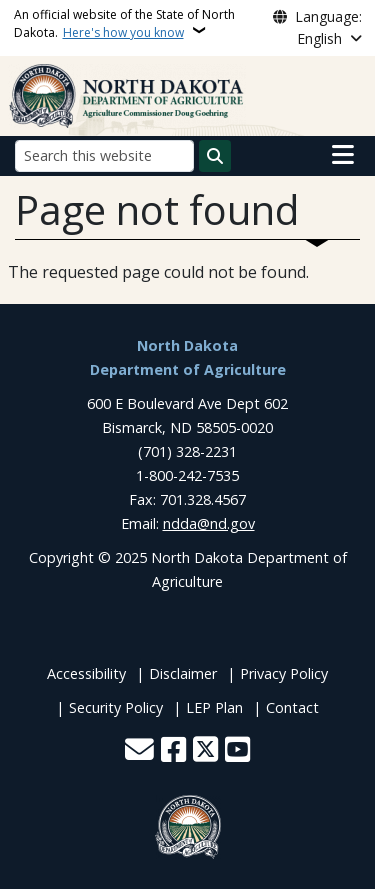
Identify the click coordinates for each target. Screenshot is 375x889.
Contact (292, 707)
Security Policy (116, 707)
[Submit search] (215, 156)
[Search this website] (104, 155)
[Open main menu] (343, 155)
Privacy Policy (284, 673)
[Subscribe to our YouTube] (237, 751)
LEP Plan (214, 707)
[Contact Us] (139, 751)
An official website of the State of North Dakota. (124, 23)
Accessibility (86, 673)
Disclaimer (183, 673)
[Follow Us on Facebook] (173, 751)
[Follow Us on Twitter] (205, 751)
